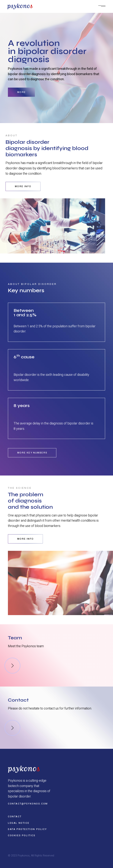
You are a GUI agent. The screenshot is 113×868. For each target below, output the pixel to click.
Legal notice (19, 823)
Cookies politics (22, 835)
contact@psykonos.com (28, 804)
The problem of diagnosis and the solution (30, 501)
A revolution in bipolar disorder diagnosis (47, 51)
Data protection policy (27, 829)
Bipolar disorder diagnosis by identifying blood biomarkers (47, 148)
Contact (15, 816)
